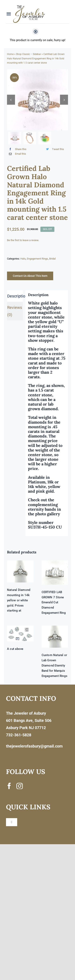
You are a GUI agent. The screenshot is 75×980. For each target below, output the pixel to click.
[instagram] (20, 786)
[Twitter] (54, 149)
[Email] (16, 154)
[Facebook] (17, 149)
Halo (23, 259)
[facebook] (9, 786)
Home (10, 54)
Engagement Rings (37, 259)
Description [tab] (15, 296)
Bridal (52, 259)
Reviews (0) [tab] (15, 311)
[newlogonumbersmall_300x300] (29, 6)
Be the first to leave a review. (23, 240)
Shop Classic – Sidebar (28, 54)
